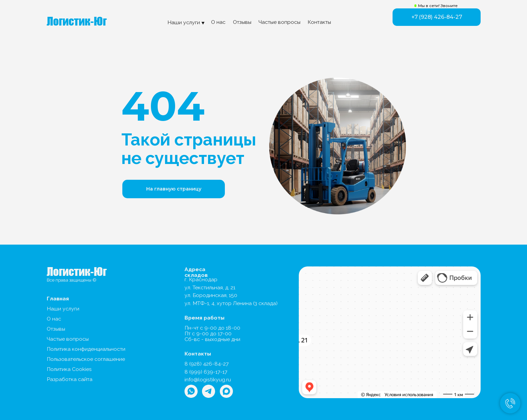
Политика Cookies (69, 369)
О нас (218, 22)
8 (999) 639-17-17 (206, 372)
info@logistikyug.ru (208, 380)
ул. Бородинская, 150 (211, 295)
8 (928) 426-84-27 (207, 364)
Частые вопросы (279, 22)
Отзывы (242, 22)
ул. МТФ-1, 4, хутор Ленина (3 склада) (231, 303)
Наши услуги (63, 309)
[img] (226, 391)
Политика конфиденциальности (86, 349)
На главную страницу (174, 189)
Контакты (319, 22)
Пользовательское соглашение (86, 359)
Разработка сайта (70, 379)
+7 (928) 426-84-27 (437, 17)
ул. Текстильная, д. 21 (210, 287)
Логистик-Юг (77, 21)
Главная (58, 299)
